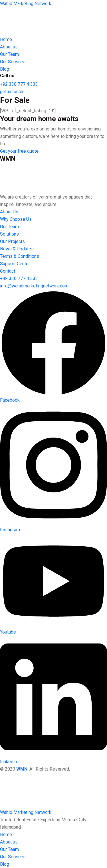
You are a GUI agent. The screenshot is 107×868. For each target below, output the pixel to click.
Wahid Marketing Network (26, 4)
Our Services (13, 857)
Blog (5, 864)
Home (6, 835)
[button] (19, 84)
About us (9, 842)
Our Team (9, 849)
